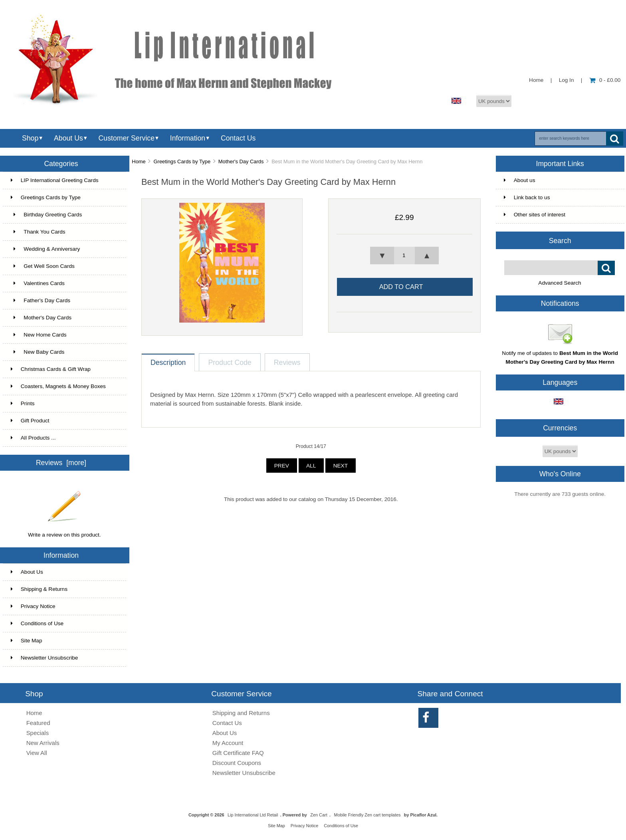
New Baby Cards (38, 352)
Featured (38, 723)
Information (188, 138)
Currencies (560, 428)
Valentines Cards (38, 283)
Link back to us (527, 197)
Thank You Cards (38, 232)
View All (37, 753)
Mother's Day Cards (241, 161)
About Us (68, 138)
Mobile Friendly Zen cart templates (367, 815)
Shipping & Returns (39, 589)
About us (520, 180)
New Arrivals (43, 743)
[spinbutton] (404, 256)
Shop (30, 138)
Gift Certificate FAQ (238, 753)
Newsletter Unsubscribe (45, 658)
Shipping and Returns (241, 713)
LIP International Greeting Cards (55, 180)
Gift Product (30, 421)
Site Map (27, 641)
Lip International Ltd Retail (253, 815)
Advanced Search (560, 283)
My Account (228, 743)
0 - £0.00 (605, 80)
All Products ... (33, 438)
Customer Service (127, 138)
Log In (567, 80)
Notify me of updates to (560, 355)
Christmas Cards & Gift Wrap (51, 369)
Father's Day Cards (41, 300)
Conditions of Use (37, 623)
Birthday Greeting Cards (46, 215)
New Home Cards (39, 335)
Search (560, 240)
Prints (23, 403)
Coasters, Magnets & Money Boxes (58, 386)
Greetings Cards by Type (182, 161)
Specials (38, 733)
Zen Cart (319, 815)
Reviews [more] (61, 463)
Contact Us (238, 138)
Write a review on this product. (64, 532)
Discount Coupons (237, 763)
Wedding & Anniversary (46, 249)
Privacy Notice (33, 606)
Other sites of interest (535, 215)
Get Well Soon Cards (43, 266)
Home (536, 80)
